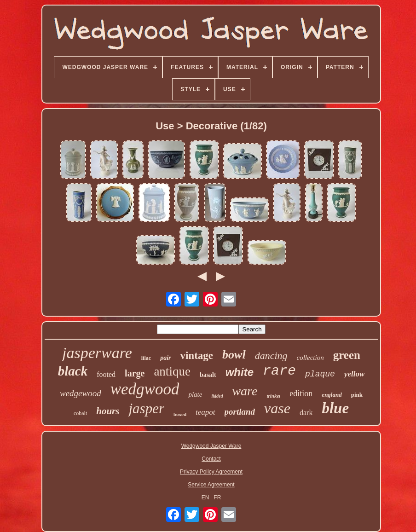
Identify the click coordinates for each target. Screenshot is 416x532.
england (332, 395)
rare (279, 371)
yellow (354, 374)
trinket (273, 396)
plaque (320, 374)
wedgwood (145, 389)
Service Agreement (211, 485)
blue (335, 408)
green (347, 355)
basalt (208, 375)
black (73, 371)
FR (217, 497)
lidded (217, 396)
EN (205, 497)
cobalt (80, 413)
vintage (196, 356)
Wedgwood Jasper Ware (211, 446)
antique (172, 371)
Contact (211, 459)
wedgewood (81, 393)
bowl (234, 355)
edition (301, 393)
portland (240, 412)
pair (165, 358)
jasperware (97, 353)
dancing (271, 356)
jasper (146, 408)
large (135, 373)
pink (357, 395)
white (240, 372)
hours (108, 411)
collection (310, 358)
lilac (146, 358)
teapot (205, 412)
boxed (180, 414)
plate (195, 394)
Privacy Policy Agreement (211, 472)
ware (245, 391)
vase (277, 408)
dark (306, 413)
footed (106, 374)
